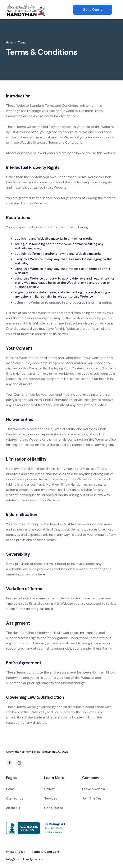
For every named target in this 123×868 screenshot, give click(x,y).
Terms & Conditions (46, 852)
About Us (13, 808)
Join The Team (93, 798)
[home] (40, 10)
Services (51, 798)
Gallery (50, 789)
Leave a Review (94, 789)
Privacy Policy (16, 852)
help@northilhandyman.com (26, 859)
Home (10, 43)
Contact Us (15, 798)
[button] (114, 10)
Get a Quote (93, 10)
